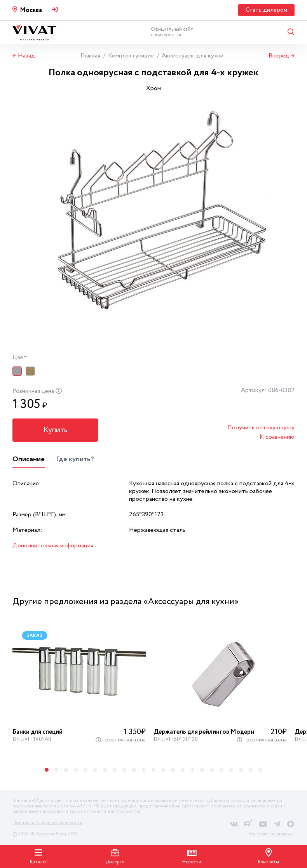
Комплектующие (131, 56)
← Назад (24, 56)
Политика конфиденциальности (47, 823)
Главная (90, 56)
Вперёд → (282, 56)
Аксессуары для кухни (193, 56)
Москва (31, 10)
